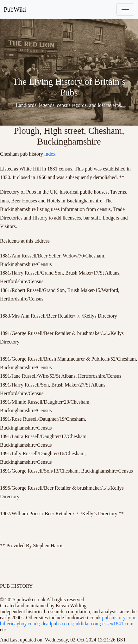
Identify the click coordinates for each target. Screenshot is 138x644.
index (50, 154)
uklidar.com (88, 624)
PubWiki (15, 9)
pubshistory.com (119, 618)
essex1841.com (118, 624)
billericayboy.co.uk (19, 624)
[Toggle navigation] (125, 9)
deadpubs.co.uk (57, 624)
